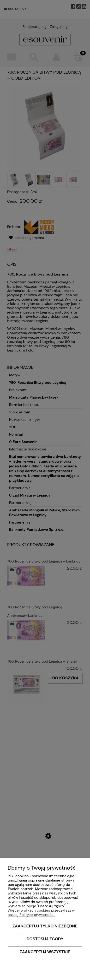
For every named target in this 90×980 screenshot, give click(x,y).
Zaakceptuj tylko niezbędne (45, 926)
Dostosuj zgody (45, 939)
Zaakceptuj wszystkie (45, 952)
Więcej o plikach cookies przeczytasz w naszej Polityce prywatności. (41, 913)
